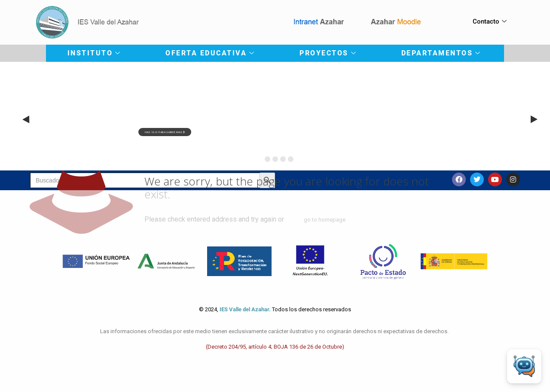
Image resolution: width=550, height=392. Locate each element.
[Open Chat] (524, 366)
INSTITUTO (94, 53)
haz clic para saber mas (165, 132)
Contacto (490, 22)
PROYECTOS (328, 53)
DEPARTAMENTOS (441, 53)
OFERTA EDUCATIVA (210, 53)
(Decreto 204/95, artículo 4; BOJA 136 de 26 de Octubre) (275, 347)
